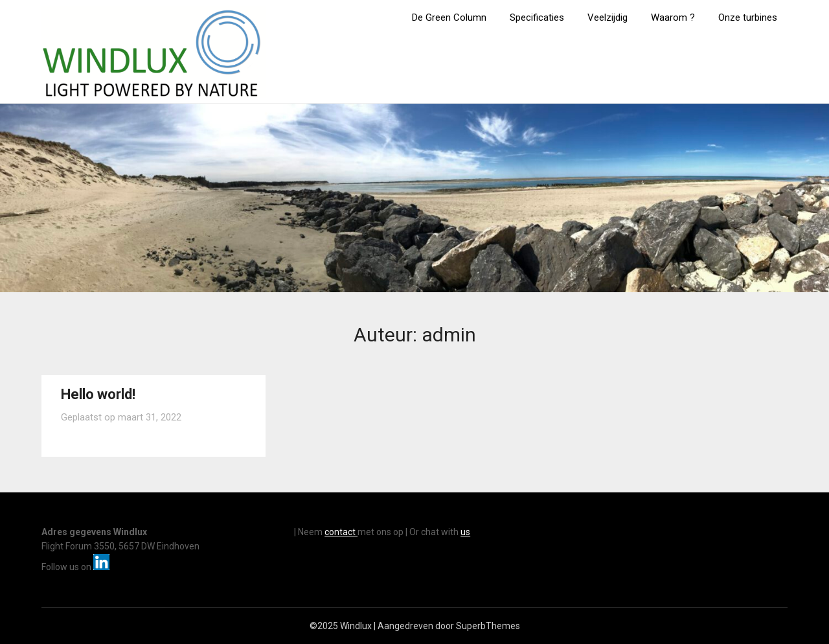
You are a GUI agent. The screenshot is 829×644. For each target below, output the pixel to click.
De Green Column (449, 17)
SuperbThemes (488, 626)
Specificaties (537, 17)
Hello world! (98, 394)
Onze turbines (748, 17)
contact (341, 532)
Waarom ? (673, 17)
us (465, 532)
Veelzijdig (608, 17)
